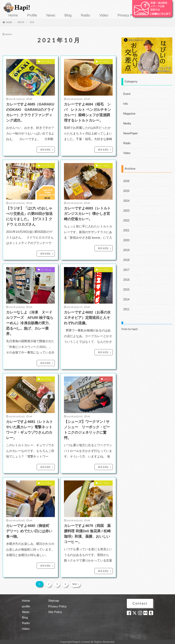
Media (127, 122)
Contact (140, 604)
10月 (32, 22)
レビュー (106, 380)
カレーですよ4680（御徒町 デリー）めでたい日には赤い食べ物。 (30, 531)
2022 (126, 214)
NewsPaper (130, 131)
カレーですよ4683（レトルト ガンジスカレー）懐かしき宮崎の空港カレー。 (88, 214)
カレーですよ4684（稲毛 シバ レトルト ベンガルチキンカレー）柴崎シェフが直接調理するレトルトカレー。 (87, 112)
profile (26, 606)
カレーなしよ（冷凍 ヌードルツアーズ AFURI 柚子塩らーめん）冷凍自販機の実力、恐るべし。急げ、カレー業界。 (30, 323)
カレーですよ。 (44, 62)
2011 (126, 298)
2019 (126, 242)
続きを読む (46, 150)
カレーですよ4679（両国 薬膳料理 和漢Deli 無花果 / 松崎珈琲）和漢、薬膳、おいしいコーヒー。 (87, 534)
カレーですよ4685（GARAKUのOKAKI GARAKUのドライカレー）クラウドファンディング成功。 (30, 112)
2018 (126, 252)
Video (104, 15)
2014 (126, 289)
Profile (32, 15)
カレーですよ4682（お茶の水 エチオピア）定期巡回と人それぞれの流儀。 (88, 318)
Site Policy (55, 612)
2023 (126, 205)
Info (125, 103)
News (51, 15)
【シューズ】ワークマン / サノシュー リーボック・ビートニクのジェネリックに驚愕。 (87, 430)
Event (126, 94)
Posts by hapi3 (130, 318)
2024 (126, 196)
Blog (68, 15)
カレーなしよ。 (44, 270)
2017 (126, 261)
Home (13, 15)
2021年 (21, 22)
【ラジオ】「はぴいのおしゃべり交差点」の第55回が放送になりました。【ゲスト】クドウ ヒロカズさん (29, 216)
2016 (126, 270)
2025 (126, 186)
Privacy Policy (128, 15)
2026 (126, 177)
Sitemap (54, 601)
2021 (126, 224)
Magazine (129, 112)
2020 (126, 233)
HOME (9, 22)
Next (73, 584)
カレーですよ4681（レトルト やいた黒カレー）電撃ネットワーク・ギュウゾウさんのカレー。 (30, 430)
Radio (85, 15)
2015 (126, 280)
